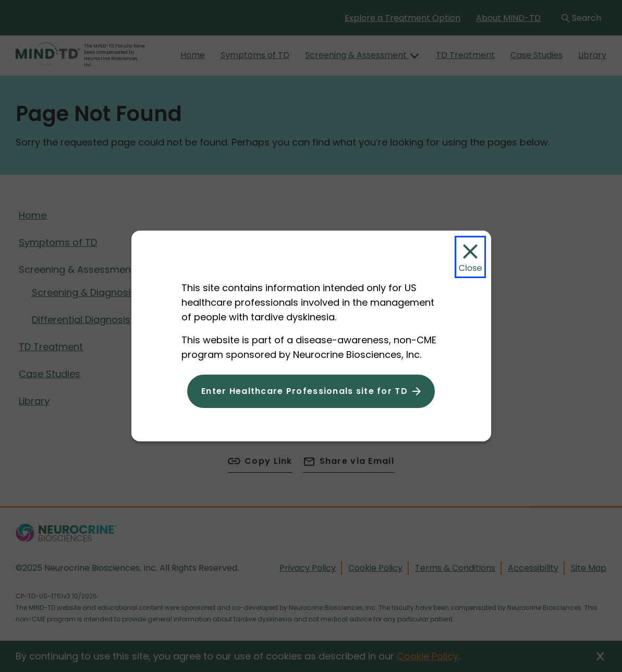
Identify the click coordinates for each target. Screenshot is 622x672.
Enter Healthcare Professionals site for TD (304, 391)
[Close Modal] (470, 257)
